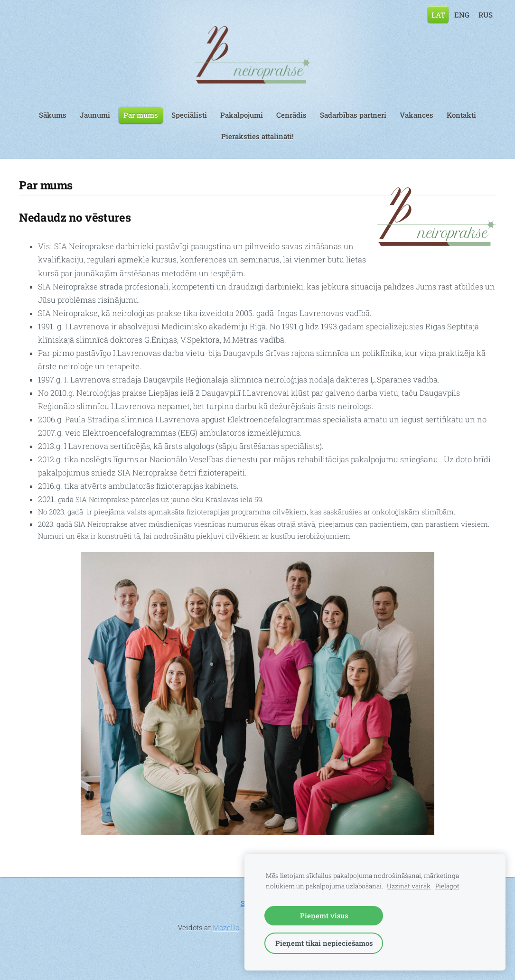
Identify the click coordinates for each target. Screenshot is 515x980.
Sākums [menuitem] (53, 115)
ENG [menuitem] (462, 14)
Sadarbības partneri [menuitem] (353, 115)
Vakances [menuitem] (417, 115)
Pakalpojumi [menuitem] (242, 115)
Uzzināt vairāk (409, 886)
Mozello (226, 927)
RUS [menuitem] (486, 14)
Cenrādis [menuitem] (291, 115)
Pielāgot (447, 886)
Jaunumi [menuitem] (95, 115)
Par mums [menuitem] (141, 115)
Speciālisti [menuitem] (189, 115)
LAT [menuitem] (438, 14)
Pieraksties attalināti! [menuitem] (257, 136)
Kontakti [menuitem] (461, 115)
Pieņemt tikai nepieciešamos (324, 943)
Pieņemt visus (324, 915)
